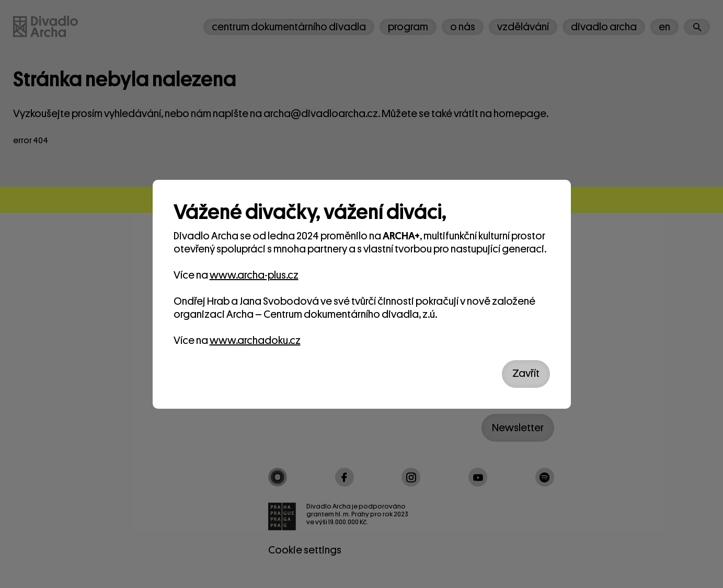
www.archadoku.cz (255, 341)
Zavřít (526, 373)
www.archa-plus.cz (254, 275)
